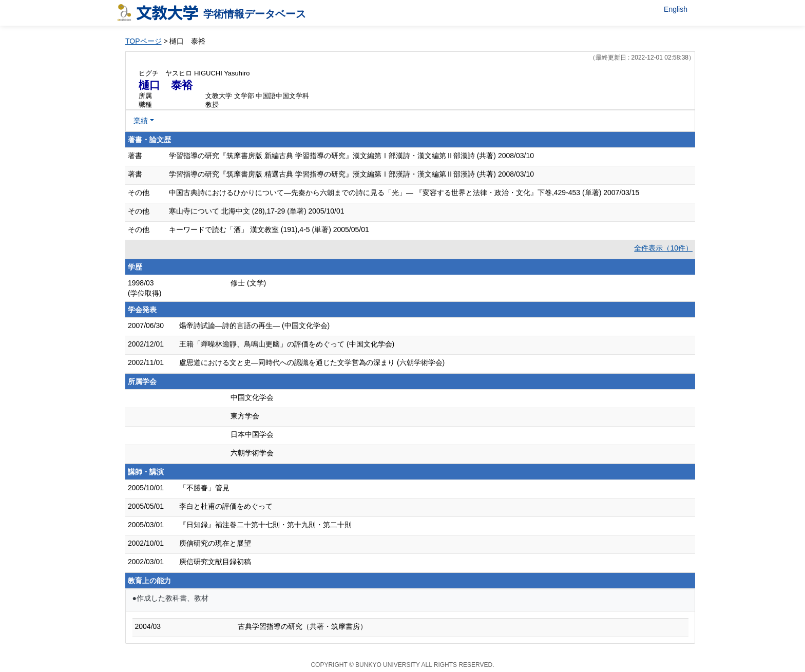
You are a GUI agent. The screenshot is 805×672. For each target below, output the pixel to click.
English (676, 9)
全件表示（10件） (663, 248)
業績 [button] (141, 121)
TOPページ (143, 41)
